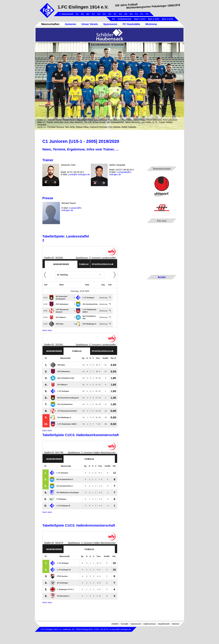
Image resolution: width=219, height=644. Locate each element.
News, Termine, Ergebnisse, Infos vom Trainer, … (81, 149)
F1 (137, 14)
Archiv (162, 277)
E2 (121, 14)
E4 (131, 14)
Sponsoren (110, 24)
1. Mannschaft (66, 14)
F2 (142, 14)
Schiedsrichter (124, 19)
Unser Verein (90, 24)
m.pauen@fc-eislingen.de (72, 209)
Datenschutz (150, 624)
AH (113, 19)
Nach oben (47, 330)
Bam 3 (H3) (167, 19)
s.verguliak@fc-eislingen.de (120, 173)
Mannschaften (50, 24)
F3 (147, 14)
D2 (110, 14)
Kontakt (125, 624)
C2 (99, 14)
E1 (115, 14)
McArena (151, 24)
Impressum (136, 624)
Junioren (70, 24)
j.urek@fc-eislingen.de (79, 174)
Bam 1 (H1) (140, 19)
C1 (93, 14)
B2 (88, 14)
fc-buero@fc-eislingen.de (120, 629)
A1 (77, 14)
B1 (82, 14)
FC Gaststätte (131, 24)
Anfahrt (115, 624)
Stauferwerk (164, 624)
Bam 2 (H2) (154, 19)
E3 (126, 14)
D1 (104, 14)
